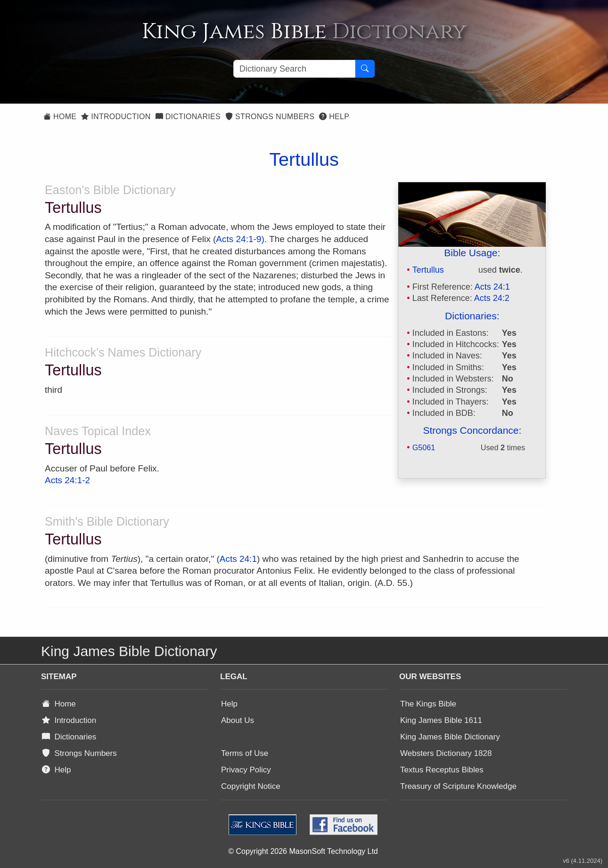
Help (334, 117)
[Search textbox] (294, 69)
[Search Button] (365, 69)
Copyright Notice (251, 786)
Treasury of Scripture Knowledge (458, 786)
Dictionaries (188, 117)
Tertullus (428, 270)
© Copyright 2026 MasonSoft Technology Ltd (303, 851)
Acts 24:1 (492, 287)
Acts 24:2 (492, 298)
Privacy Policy (246, 770)
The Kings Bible (428, 704)
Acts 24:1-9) (240, 239)
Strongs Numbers (270, 117)
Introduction (116, 117)
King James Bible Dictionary (450, 737)
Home (60, 117)
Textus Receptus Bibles (442, 770)
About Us (238, 720)
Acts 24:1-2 (67, 480)
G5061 (424, 447)
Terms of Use (245, 753)
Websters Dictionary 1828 (446, 753)
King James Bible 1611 (441, 720)
